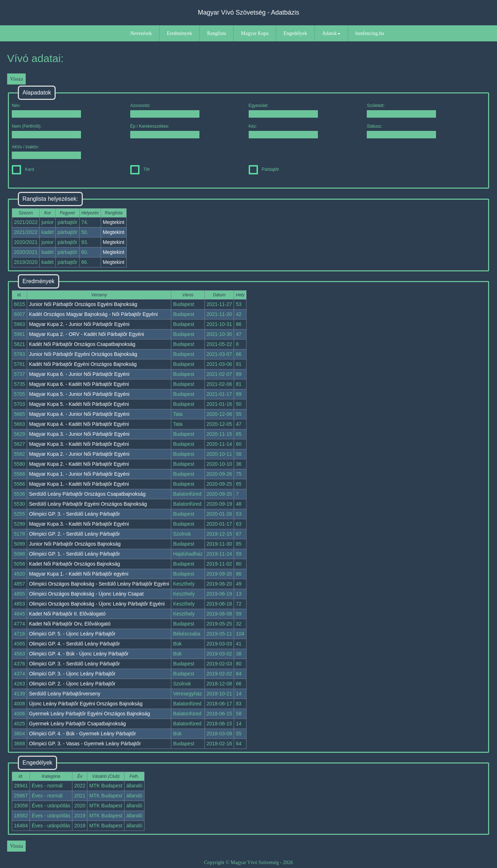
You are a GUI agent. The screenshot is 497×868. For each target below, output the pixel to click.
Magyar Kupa (255, 33)
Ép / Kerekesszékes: (165, 131)
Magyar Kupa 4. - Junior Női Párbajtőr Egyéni (79, 414)
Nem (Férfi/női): (46, 131)
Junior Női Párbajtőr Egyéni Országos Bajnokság (83, 354)
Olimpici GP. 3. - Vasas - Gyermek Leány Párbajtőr (85, 744)
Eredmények (180, 33)
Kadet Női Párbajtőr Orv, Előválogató (70, 624)
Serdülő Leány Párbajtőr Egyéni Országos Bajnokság (88, 504)
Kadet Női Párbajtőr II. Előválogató (67, 614)
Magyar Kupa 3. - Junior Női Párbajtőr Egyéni (79, 434)
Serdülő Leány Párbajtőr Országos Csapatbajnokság (87, 494)
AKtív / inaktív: (46, 152)
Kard (23, 169)
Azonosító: (165, 110)
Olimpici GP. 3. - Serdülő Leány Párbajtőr (74, 514)
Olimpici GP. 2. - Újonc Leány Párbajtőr (72, 684)
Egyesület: (283, 110)
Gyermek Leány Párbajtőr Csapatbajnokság (77, 724)
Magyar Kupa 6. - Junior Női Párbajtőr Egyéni (79, 374)
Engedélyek (295, 33)
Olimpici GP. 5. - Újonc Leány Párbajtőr (72, 634)
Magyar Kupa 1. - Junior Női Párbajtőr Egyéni (79, 474)
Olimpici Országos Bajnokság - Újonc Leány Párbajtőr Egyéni (97, 604)
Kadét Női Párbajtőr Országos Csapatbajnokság (82, 344)
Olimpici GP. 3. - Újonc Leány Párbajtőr (72, 674)
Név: (46, 110)
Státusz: (401, 131)
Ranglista (216, 33)
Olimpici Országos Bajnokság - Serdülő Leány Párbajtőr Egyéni (99, 584)
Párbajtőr (264, 169)
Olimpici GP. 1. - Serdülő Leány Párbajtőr (74, 554)
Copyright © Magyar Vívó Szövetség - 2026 (248, 862)
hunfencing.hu (370, 33)
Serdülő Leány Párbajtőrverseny (65, 694)
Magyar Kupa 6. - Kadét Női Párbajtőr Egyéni (79, 384)
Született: (401, 110)
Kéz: (283, 131)
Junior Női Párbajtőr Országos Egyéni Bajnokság (83, 304)
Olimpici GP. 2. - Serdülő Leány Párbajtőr (74, 534)
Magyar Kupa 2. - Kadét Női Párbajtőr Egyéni (79, 464)
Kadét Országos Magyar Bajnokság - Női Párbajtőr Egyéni (93, 314)
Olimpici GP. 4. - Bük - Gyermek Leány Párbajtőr (82, 734)
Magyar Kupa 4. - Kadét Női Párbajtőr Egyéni (79, 424)
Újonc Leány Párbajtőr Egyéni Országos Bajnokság (86, 704)
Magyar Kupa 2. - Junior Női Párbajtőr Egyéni (79, 324)
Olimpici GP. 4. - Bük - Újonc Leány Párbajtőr (79, 654)
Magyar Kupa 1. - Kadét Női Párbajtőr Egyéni (79, 484)
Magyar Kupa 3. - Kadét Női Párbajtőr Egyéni (79, 444)
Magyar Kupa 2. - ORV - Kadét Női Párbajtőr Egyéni (87, 334)
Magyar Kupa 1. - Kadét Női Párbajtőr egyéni (79, 574)
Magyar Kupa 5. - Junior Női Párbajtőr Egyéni (79, 394)
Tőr (140, 169)
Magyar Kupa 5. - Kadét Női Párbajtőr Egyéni (79, 404)
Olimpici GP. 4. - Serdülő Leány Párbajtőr (74, 644)
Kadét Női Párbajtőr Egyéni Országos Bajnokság (83, 364)
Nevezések (141, 33)
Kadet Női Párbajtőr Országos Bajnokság (74, 564)
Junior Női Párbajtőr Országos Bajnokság (75, 544)
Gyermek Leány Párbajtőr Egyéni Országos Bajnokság (89, 714)
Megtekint (114, 222)
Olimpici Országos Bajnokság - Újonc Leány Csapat (86, 594)
